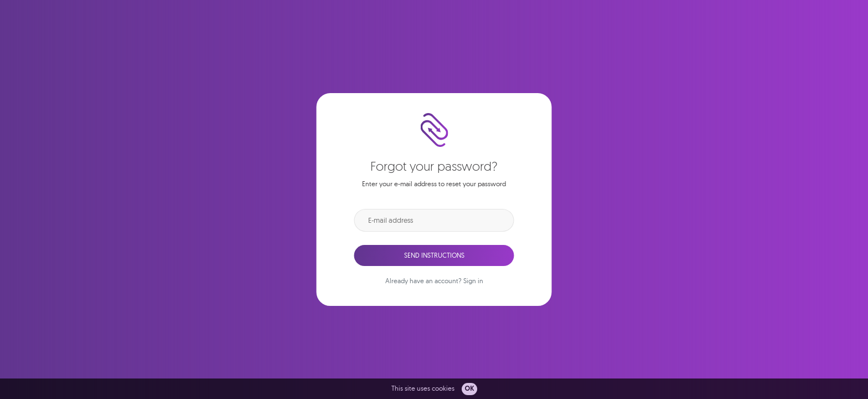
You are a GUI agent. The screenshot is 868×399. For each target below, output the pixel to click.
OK (469, 389)
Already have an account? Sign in (434, 281)
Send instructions (434, 255)
